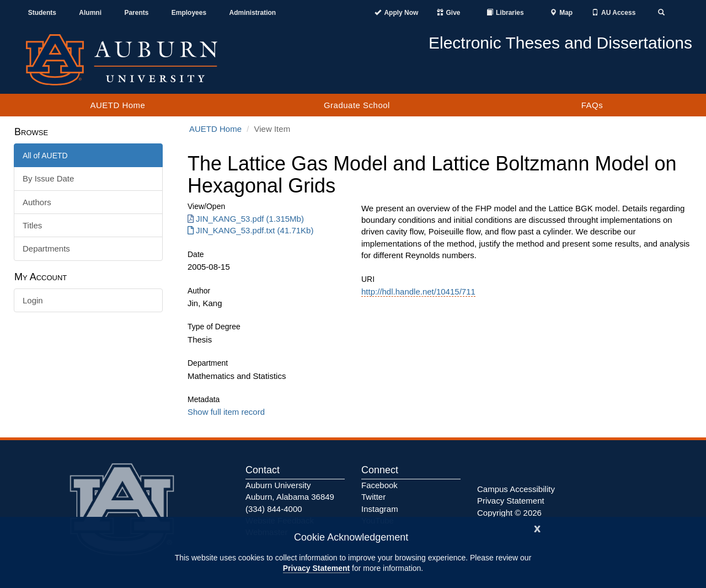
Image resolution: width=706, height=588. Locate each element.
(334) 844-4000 (274, 509)
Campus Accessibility (516, 489)
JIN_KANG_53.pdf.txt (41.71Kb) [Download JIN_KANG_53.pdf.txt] (250, 230)
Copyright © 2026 (509, 513)
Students (42, 13)
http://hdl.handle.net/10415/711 (418, 292)
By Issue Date (48, 178)
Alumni (90, 13)
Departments (46, 248)
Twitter (373, 497)
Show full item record (226, 412)
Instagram (380, 509)
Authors (37, 202)
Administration (252, 13)
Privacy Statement (316, 568)
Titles (32, 225)
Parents (136, 13)
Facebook (379, 485)
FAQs (592, 105)
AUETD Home (117, 105)
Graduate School (357, 105)
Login (33, 300)
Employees (189, 13)
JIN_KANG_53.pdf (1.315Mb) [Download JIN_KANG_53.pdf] (246, 219)
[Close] (537, 528)
